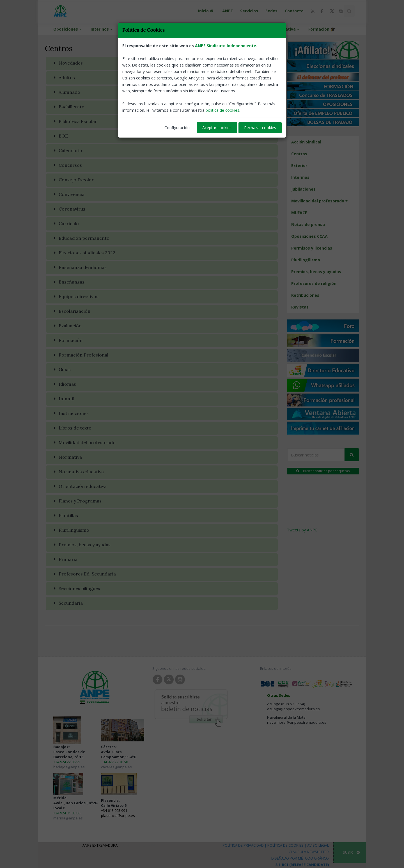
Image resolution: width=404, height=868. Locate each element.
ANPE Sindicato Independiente (226, 46)
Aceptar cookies (217, 128)
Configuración (177, 128)
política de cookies (222, 110)
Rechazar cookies (260, 128)
